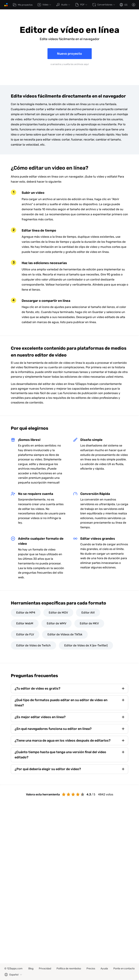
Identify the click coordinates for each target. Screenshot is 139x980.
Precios (91, 969)
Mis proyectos (23, 5)
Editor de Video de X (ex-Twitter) (86, 645)
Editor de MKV (89, 623)
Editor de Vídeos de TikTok (65, 634)
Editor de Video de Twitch (33, 645)
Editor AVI (88, 613)
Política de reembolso (69, 969)
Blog (31, 969)
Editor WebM (25, 623)
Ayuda (104, 969)
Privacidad (45, 969)
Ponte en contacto (124, 969)
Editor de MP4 (26, 613)
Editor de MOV (58, 613)
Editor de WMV (57, 623)
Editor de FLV (25, 634)
